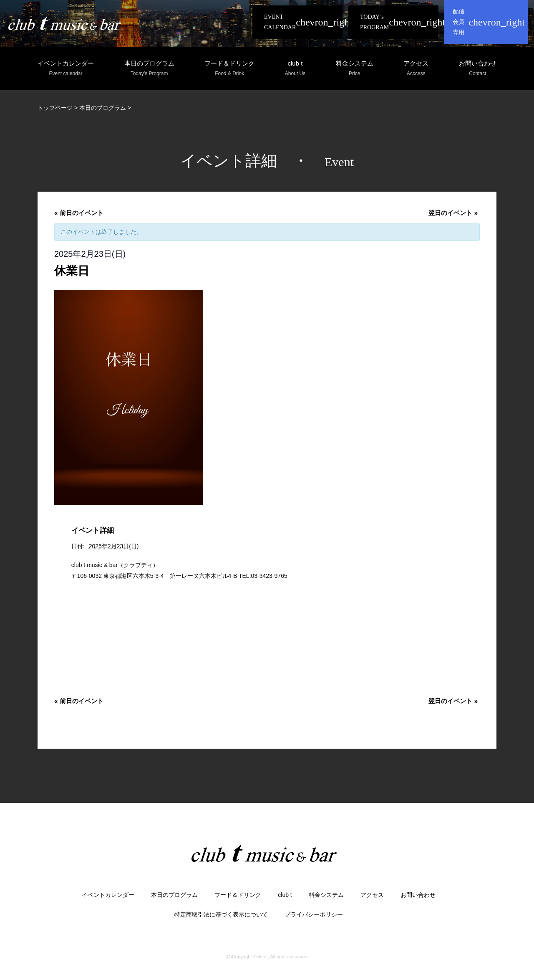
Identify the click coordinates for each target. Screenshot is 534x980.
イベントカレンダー (66, 69)
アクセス (416, 69)
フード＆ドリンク (229, 69)
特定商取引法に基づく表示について (221, 914)
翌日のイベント (453, 213)
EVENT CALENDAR (280, 22)
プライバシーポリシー (314, 914)
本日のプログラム (149, 69)
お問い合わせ (478, 69)
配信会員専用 (458, 22)
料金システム (355, 69)
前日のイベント (79, 213)
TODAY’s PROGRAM (374, 22)
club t (295, 69)
